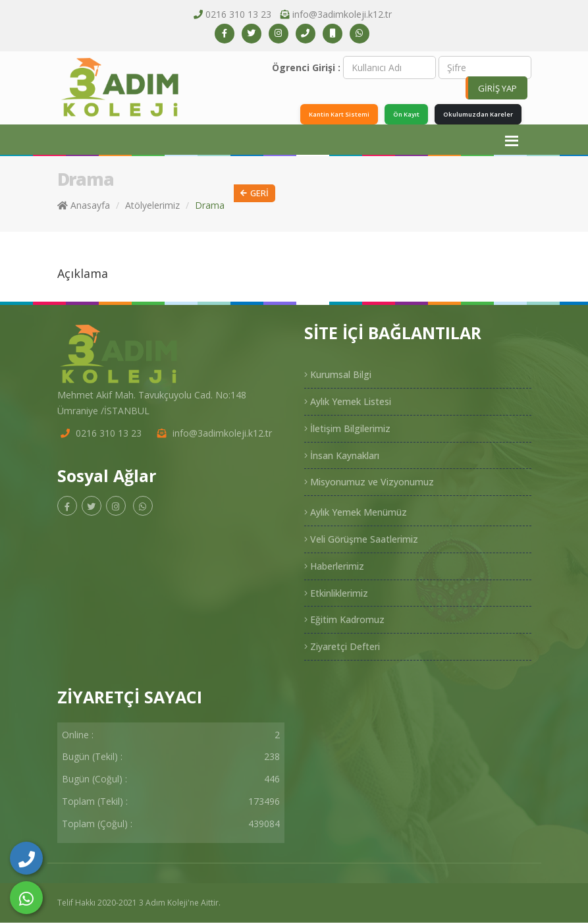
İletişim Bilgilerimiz (347, 430)
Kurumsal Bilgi (338, 376)
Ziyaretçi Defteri (342, 648)
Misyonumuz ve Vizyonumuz (369, 483)
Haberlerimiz (334, 567)
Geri (254, 195)
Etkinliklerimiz (336, 594)
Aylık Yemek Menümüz (356, 513)
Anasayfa (84, 206)
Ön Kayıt (396, 115)
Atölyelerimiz (152, 206)
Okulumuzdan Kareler (474, 115)
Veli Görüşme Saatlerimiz (361, 540)
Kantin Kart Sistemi (323, 115)
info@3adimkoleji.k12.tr (342, 14)
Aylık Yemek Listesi (348, 403)
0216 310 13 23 (238, 14)
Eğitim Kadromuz (344, 621)
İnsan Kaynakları (342, 456)
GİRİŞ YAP (497, 88)
